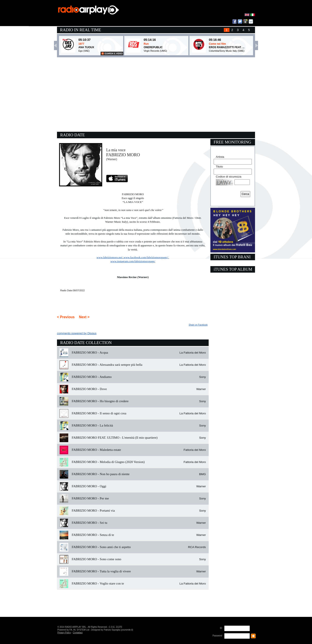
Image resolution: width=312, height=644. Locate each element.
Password (217, 636)
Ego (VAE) (84, 51)
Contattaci (78, 633)
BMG (202, 474)
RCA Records (197, 547)
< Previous (66, 317)
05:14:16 (150, 40)
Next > (84, 317)
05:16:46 (215, 40)
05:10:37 (84, 40)
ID (221, 628)
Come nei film (217, 44)
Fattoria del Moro (195, 450)
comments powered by (77, 333)
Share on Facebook (198, 325)
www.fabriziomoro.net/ (110, 257)
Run (146, 44)
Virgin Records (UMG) (155, 51)
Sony (202, 377)
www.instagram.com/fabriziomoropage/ (133, 261)
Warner (201, 389)
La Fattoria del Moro (193, 353)
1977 (81, 44)
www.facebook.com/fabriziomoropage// (146, 257)
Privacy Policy (64, 633)
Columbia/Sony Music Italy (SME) (227, 51)
